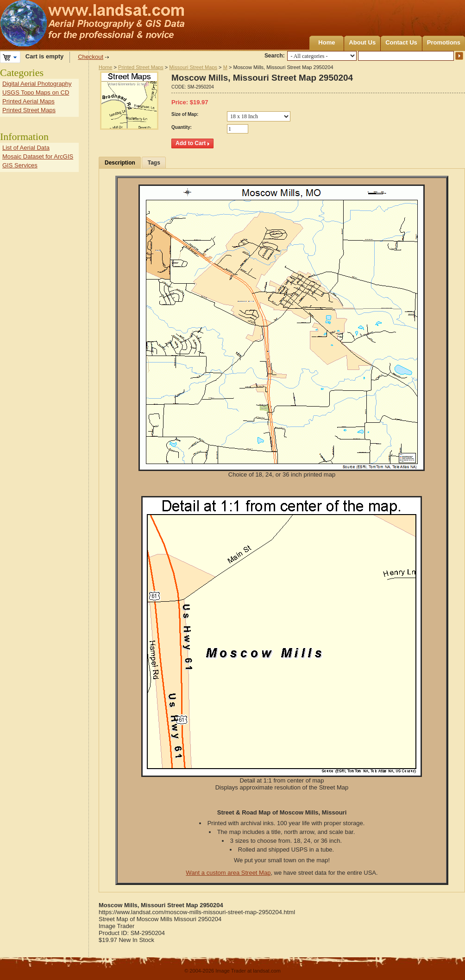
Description (120, 163)
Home (327, 42)
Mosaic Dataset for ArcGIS (38, 156)
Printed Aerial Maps (28, 101)
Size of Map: (185, 114)
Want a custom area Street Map (228, 873)
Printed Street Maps (141, 67)
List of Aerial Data (26, 148)
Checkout (91, 57)
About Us (362, 42)
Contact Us (401, 42)
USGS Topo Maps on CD (36, 92)
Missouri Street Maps (193, 67)
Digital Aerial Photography (37, 84)
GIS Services (20, 165)
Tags (154, 163)
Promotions (444, 42)
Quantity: (182, 127)
